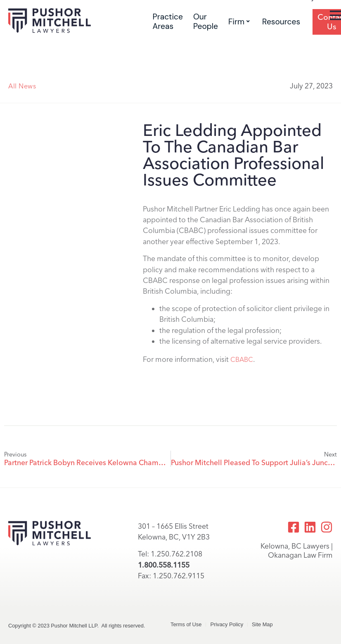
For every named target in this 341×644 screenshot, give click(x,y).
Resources (281, 22)
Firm (239, 22)
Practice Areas (168, 21)
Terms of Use (186, 624)
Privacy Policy (227, 624)
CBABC (242, 360)
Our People (206, 21)
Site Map (262, 624)
